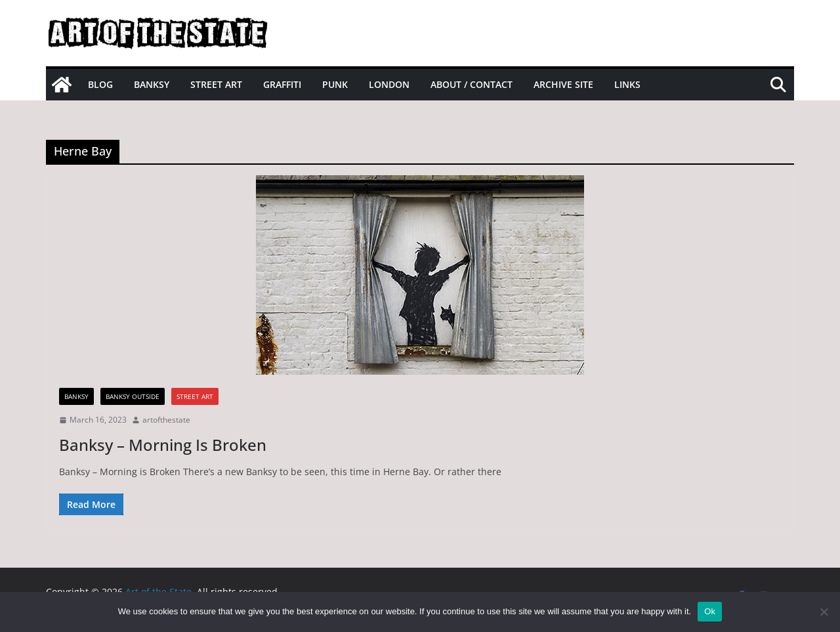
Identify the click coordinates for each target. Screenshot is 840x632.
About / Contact (472, 84)
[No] (824, 612)
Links (627, 84)
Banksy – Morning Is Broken (163, 445)
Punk (335, 84)
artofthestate (166, 420)
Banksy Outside (133, 396)
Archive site (563, 84)
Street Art (216, 84)
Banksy (152, 84)
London (389, 84)
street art (195, 396)
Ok (710, 611)
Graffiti (282, 84)
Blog (100, 84)
